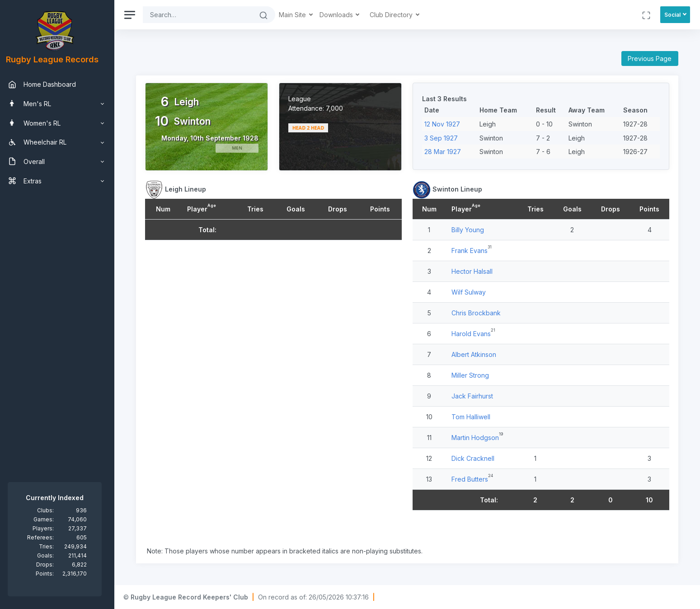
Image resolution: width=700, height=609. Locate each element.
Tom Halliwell (473, 417)
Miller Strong (472, 375)
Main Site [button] (298, 15)
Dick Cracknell (475, 458)
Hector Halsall (474, 271)
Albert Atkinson (476, 354)
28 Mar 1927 (445, 152)
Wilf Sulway (471, 292)
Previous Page (650, 59)
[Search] (202, 15)
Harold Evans (473, 334)
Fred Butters (472, 479)
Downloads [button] (342, 15)
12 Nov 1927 (444, 124)
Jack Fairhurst (474, 396)
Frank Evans (472, 251)
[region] (60, 304)
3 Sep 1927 (443, 138)
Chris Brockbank (478, 313)
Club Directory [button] (397, 15)
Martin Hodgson (477, 438)
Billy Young (470, 230)
